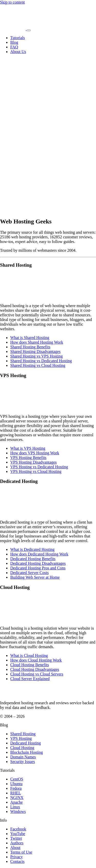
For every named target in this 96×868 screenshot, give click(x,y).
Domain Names (23, 757)
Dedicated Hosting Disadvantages (38, 563)
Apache (17, 802)
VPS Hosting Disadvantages (33, 462)
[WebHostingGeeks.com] (12, 694)
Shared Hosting (23, 734)
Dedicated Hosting (26, 743)
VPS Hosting (21, 738)
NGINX (17, 798)
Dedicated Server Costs (29, 573)
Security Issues (23, 762)
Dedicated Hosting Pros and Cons (38, 568)
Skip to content (12, 2)
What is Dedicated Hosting (32, 549)
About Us (18, 52)
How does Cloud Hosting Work (36, 660)
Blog (14, 42)
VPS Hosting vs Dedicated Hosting (39, 467)
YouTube (18, 834)
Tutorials (18, 38)
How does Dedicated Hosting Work (39, 554)
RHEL (16, 793)
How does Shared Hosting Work (37, 342)
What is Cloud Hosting (29, 656)
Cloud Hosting (22, 748)
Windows (18, 811)
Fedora (16, 788)
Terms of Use (21, 852)
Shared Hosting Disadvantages (35, 351)
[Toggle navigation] (29, 30)
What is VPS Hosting (28, 448)
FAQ (14, 47)
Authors (17, 843)
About (15, 848)
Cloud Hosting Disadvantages (35, 669)
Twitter (16, 838)
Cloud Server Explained (30, 679)
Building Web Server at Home (35, 577)
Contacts (17, 861)
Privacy (17, 857)
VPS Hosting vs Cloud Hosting (36, 471)
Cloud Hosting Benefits (30, 665)
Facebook (18, 829)
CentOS (17, 779)
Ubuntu (16, 784)
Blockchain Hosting (27, 752)
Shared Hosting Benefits (30, 347)
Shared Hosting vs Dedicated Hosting (41, 361)
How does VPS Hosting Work (35, 453)
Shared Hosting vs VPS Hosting (36, 356)
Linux (15, 807)
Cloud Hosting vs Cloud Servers (37, 674)
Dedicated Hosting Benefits (33, 559)
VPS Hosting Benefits (28, 458)
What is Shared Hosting (30, 338)
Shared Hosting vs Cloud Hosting (38, 365)
